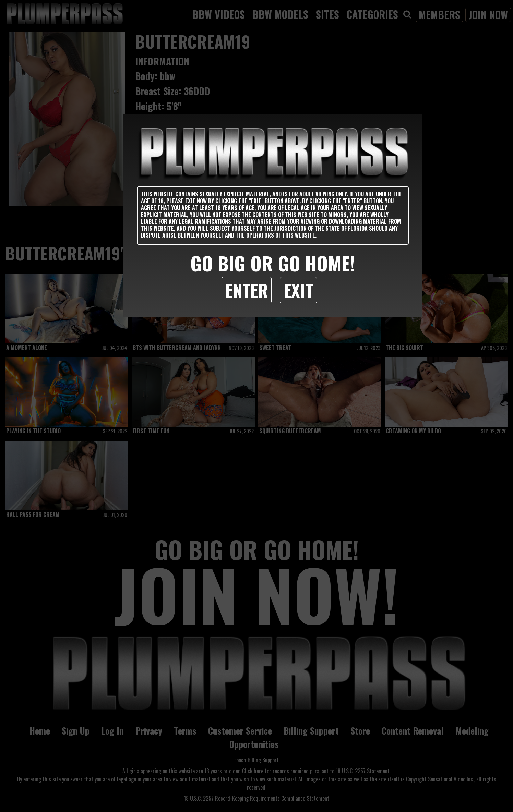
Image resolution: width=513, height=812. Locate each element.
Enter (247, 290)
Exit (298, 290)
